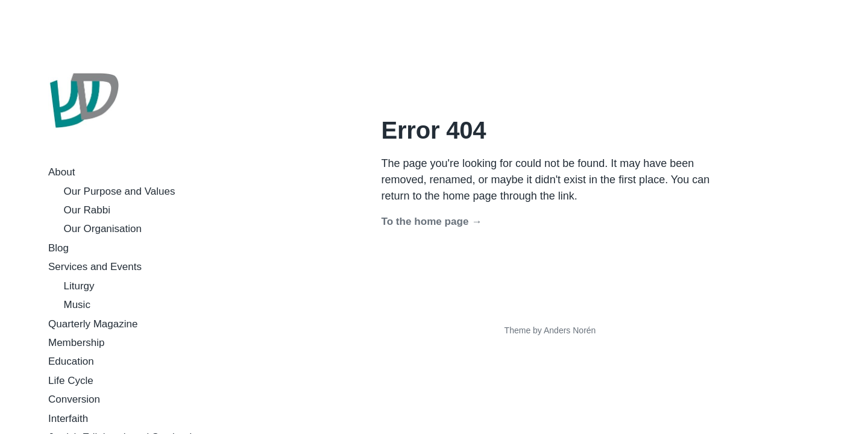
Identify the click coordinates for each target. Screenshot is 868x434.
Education (71, 361)
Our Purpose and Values (120, 191)
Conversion (74, 399)
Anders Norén (570, 330)
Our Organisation (103, 229)
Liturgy (79, 286)
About (61, 172)
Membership (77, 343)
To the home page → (432, 222)
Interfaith (68, 419)
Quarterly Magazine (93, 324)
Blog (58, 248)
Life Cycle (71, 381)
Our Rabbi (87, 210)
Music (77, 305)
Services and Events (95, 267)
